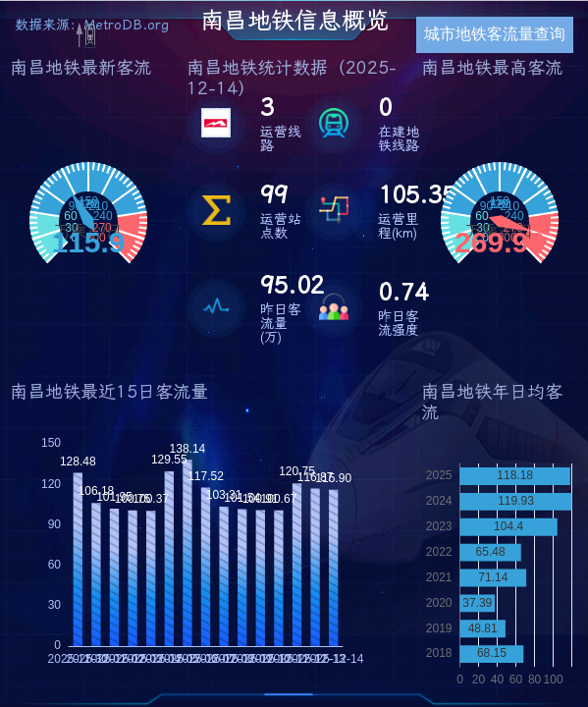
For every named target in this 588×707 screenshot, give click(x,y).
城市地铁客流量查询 (495, 34)
